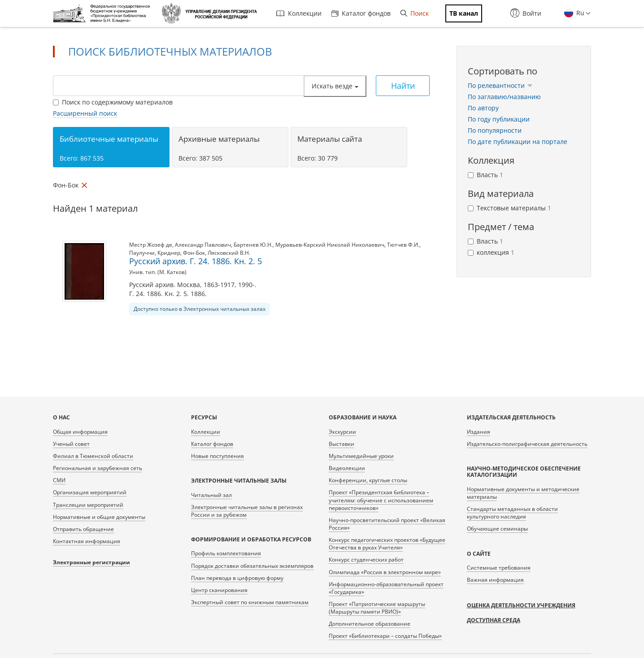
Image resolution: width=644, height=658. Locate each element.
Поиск (415, 13)
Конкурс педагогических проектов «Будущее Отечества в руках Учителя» (387, 544)
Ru (579, 13)
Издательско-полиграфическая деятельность (527, 444)
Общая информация (80, 432)
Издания (479, 432)
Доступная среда (494, 620)
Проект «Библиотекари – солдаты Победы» (385, 636)
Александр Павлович (203, 245)
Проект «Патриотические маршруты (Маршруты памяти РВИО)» (377, 608)
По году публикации (499, 119)
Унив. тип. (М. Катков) (158, 272)
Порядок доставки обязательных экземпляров (252, 566)
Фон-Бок (194, 253)
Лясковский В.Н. (229, 253)
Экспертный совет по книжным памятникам (250, 602)
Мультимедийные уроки (361, 456)
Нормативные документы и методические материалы (523, 493)
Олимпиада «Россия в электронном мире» (385, 572)
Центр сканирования (219, 590)
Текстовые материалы (509, 208)
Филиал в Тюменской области (93, 456)
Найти (403, 86)
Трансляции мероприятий (88, 505)
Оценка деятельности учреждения (521, 605)
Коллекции (299, 13)
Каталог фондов (361, 13)
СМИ (59, 480)
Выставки (342, 444)
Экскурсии (342, 432)
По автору (483, 108)
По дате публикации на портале (518, 142)
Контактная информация (87, 541)
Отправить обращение (83, 529)
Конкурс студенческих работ (366, 560)
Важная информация (495, 580)
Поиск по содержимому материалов (113, 102)
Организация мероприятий (90, 492)
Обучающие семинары (497, 529)
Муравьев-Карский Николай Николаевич (330, 245)
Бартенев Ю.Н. (253, 245)
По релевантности (500, 85)
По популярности (495, 130)
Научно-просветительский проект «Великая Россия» (387, 524)
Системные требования (499, 568)
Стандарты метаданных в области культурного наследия (512, 513)
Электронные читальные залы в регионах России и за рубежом (247, 511)
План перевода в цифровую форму (237, 578)
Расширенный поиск (85, 113)
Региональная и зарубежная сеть (98, 468)
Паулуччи (142, 253)
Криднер (169, 253)
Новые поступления (218, 456)
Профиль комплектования (226, 553)
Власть (485, 175)
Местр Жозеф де (151, 245)
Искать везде (335, 86)
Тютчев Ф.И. (403, 245)
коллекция (491, 252)
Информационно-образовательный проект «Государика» (386, 588)
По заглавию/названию (504, 97)
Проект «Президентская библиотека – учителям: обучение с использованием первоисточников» (381, 500)
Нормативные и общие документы (99, 517)
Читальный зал (211, 495)
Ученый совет (71, 444)
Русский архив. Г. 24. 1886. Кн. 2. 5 (196, 261)
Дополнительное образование (370, 624)
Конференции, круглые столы (368, 480)
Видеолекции (347, 468)
